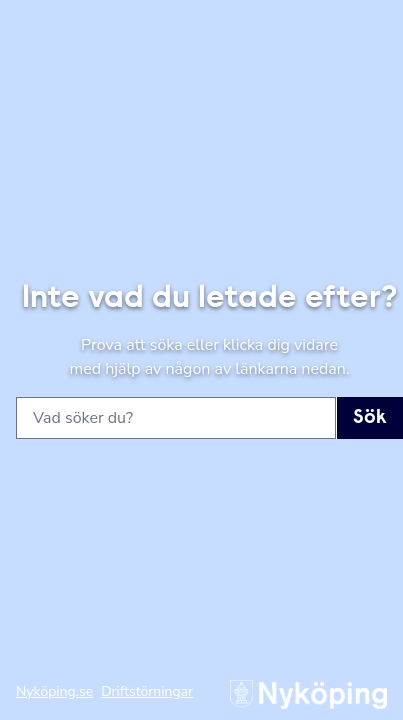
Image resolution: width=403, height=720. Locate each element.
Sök (370, 418)
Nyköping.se (54, 691)
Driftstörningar (147, 691)
